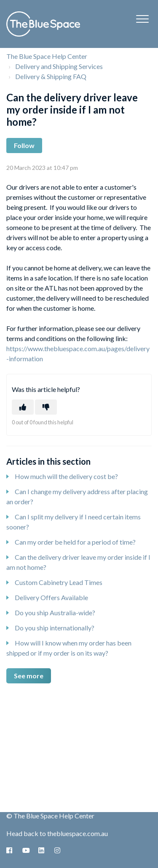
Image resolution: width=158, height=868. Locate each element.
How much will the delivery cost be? (66, 476)
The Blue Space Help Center (47, 56)
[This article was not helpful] (46, 407)
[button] (142, 19)
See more (29, 676)
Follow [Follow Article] (24, 145)
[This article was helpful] (23, 407)
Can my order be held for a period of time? (75, 542)
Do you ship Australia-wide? (55, 613)
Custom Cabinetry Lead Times (59, 582)
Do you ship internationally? (55, 628)
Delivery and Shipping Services (59, 66)
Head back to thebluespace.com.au (57, 833)
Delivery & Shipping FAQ (51, 76)
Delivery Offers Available (51, 597)
